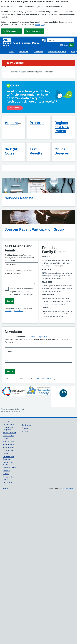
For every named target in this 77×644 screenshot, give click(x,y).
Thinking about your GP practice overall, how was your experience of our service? (19, 258)
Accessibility (26, 422)
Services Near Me (19, 198)
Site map (25, 431)
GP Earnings (7, 482)
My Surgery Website (67, 489)
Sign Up (10, 371)
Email (7, 361)
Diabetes (6, 474)
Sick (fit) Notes (12, 151)
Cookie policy (26, 425)
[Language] (44, 40)
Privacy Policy (8, 311)
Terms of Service (19, 311)
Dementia (6, 471)
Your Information (9, 441)
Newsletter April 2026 (39, 337)
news (20, 72)
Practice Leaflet (8, 447)
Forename (9, 342)
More (74, 52)
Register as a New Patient (57, 52)
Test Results (36, 151)
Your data (25, 428)
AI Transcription (8, 444)
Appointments (24, 52)
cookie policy (40, 25)
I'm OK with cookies (11, 31)
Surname (9, 351)
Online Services (62, 151)
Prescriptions (38, 52)
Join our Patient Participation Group (34, 229)
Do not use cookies (34, 31)
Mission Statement (9, 433)
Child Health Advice (10, 468)
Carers (5, 454)
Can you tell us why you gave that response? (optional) (18, 272)
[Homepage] (22, 42)
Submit (10, 301)
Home (11, 52)
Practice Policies (9, 451)
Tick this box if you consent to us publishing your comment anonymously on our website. (22, 292)
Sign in (5, 489)
